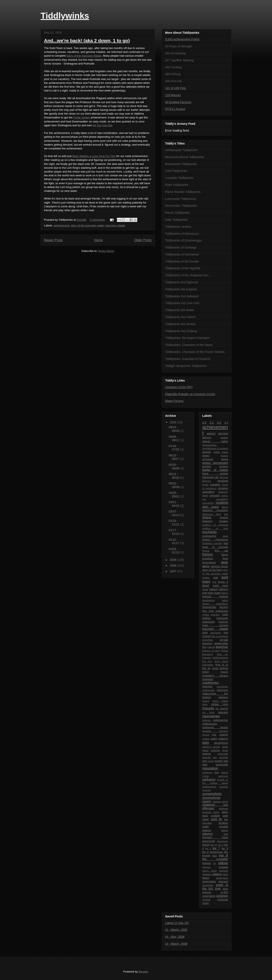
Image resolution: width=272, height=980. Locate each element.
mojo (205, 704)
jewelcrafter (221, 643)
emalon (224, 521)
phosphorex (221, 743)
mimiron (223, 697)
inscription (216, 633)
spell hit (216, 819)
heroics (224, 607)
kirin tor (222, 654)
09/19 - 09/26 (174, 429)
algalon (224, 438)
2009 (174, 560)
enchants (210, 532)
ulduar (223, 863)
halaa (205, 589)
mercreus (222, 690)
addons (211, 434)
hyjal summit (215, 625)
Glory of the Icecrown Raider (84, 56)
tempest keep (215, 837)
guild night (220, 586)
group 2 (223, 582)
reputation (210, 768)
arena (225, 459)
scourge (207, 790)
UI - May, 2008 (175, 937)
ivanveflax (208, 640)
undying (206, 867)
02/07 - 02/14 (174, 513)
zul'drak (206, 900)
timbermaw (216, 852)
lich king (207, 661)
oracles (224, 735)
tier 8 (225, 848)
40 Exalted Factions (178, 102)
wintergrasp (222, 878)
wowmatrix (208, 885)
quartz (211, 761)
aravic (206, 456)
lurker (206, 672)
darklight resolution (215, 510)
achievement (62, 225)
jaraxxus (207, 643)
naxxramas (211, 716)
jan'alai (224, 640)
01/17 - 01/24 (174, 532)
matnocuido (208, 690)
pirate (225, 747)
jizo (204, 647)
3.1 (212, 423)
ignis (205, 633)
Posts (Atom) (106, 251)
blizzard (224, 477)
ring (216, 772)
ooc (214, 735)
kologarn (207, 658)
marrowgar (222, 687)
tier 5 (208, 848)
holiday (207, 618)
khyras (225, 651)
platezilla (215, 750)
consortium (208, 503)
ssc (226, 819)
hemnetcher (209, 607)
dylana (207, 517)
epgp (225, 536)
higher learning (211, 615)
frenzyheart (209, 563)
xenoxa (207, 892)
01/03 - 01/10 (174, 551)
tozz (215, 856)
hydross (223, 622)
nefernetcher (220, 720)
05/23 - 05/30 (174, 476)
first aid (221, 551)
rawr (205, 765)
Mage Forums (174, 401)
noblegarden (210, 724)
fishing (208, 554)
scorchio (224, 787)
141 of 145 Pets (176, 88)
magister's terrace (215, 676)
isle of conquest (220, 636)
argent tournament (215, 463)
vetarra (217, 874)
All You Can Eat (103, 125)
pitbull (205, 750)
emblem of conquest (215, 525)
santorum (223, 776)
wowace (223, 882)
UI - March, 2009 (176, 930)
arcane (224, 456)
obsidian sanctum (215, 731)
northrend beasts (215, 727)
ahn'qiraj (223, 434)
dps (226, 514)
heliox (225, 600)
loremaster (208, 665)
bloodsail (223, 481)
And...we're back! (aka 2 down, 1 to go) (87, 41)
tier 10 (214, 845)
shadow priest (220, 802)
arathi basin (221, 452)
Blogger (143, 972)
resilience (207, 772)
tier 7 (216, 848)
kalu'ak (211, 647)
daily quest (210, 507)
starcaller (207, 823)
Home (99, 240)
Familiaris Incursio (212, 543)
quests (219, 761)
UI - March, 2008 (176, 944)
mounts (208, 708)
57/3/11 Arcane (175, 109)
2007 (174, 571)
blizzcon (207, 481)
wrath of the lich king (215, 887)
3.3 (226, 423)
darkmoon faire (212, 514)
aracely (207, 452)
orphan (206, 739)
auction (207, 466)
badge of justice (215, 470)
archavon (208, 459)
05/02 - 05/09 (174, 485)
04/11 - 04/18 (174, 504)
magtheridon (211, 683)
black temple (215, 474)
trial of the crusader (215, 857)
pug (215, 757)
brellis (205, 485)
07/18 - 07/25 (174, 448)
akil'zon (207, 438)
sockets (215, 816)
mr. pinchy (222, 709)
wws (226, 889)
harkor (225, 593)
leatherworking (220, 658)
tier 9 (205, 852)
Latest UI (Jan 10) (177, 923)
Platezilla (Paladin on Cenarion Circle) (190, 394)
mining (206, 701)
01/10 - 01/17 (174, 541)
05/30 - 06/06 (174, 467)
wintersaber (209, 882)
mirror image (220, 701)
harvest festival (215, 597)
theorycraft (209, 841)
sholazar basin (211, 812)
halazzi (213, 589)
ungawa (223, 867)
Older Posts (143, 240)
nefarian (207, 720)
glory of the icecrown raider (87, 225)
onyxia (206, 735)
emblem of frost (215, 528)
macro (224, 672)
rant (226, 761)
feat (226, 543)
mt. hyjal (208, 712)
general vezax (219, 566)
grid (214, 582)
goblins (206, 578)
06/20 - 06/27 (174, 457)
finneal (206, 551)
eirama (224, 518)
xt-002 (224, 892)
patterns (223, 739)
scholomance (209, 787)
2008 (174, 566)
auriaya (224, 466)
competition (222, 499)
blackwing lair (210, 477)
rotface (224, 772)
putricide (224, 757)
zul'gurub (223, 900)
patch (214, 739)
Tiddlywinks (65, 16)
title (226, 852)
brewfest (215, 485)
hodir (225, 615)
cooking (222, 503)
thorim (206, 845)
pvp (204, 761)
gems (206, 566)
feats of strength (215, 547)
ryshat (205, 776)
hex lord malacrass (215, 611)
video (225, 874)
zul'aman (222, 896)
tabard (225, 830)
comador (214, 496)
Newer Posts (53, 240)
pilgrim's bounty (211, 747)
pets (206, 743)
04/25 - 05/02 (174, 495)
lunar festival (220, 668)
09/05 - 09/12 (174, 439)
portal (225, 750)
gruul (206, 585)
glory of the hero (212, 570)
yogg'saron (209, 896)
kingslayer (208, 654)
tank (226, 834)
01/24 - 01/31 (174, 523)
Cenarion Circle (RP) (179, 387)
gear (224, 562)
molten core (220, 704)
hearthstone (209, 600)
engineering (209, 536)
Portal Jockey (82, 117)
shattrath (223, 809)
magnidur (208, 679)
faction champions (215, 540)
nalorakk (223, 712)
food (225, 559)
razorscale (222, 765)
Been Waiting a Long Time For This (94, 156)
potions (207, 754)
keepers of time (211, 651)
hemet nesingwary (215, 604)
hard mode (214, 593)
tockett (206, 856)
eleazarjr (207, 521)
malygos (207, 687)
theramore (223, 841)
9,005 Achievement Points (182, 39)
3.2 (219, 423)
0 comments (97, 220)
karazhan (222, 647)
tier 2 (221, 845)
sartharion (209, 779)
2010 (174, 422)
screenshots (212, 794)
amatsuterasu (210, 445)
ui (215, 863)
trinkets (207, 863)
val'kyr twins (210, 871)
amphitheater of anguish (215, 448)
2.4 (204, 423)
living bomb (221, 661)
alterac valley (215, 441)
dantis (225, 507)
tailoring (208, 834)
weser (206, 878)
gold (215, 578)
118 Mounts (173, 95)
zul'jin (206, 903)
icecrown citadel (115, 225)
